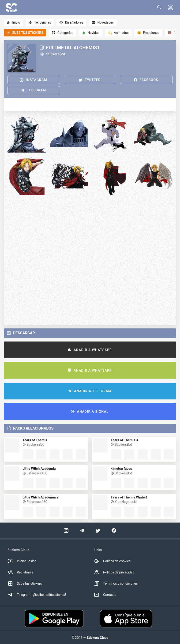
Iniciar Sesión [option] (22, 561)
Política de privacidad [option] (114, 572)
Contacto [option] (105, 595)
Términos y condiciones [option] (116, 584)
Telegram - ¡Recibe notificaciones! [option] (37, 595)
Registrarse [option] (21, 572)
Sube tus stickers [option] (25, 584)
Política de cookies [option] (112, 561)
